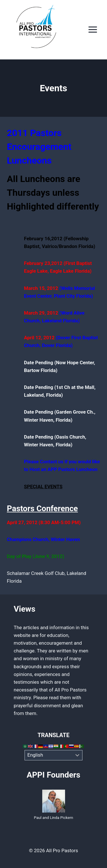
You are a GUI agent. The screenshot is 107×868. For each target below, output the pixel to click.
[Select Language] (53, 755)
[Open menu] (93, 30)
